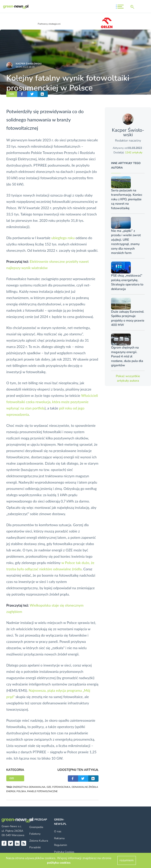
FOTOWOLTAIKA (61, 787)
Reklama (59, 838)
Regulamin (61, 845)
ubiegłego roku (63, 238)
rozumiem (127, 860)
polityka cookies (59, 863)
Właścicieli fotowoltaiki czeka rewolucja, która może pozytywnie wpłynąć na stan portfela (52, 402)
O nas (58, 831)
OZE (12, 94)
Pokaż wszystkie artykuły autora (128, 378)
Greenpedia (36, 827)
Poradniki (35, 847)
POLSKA (21, 791)
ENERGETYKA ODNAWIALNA (29, 787)
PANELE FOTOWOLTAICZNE (42, 791)
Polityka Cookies (64, 852)
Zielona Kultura (39, 841)
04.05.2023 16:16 (25, 67)
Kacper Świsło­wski (29, 64)
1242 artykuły (134, 152)
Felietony (35, 834)
